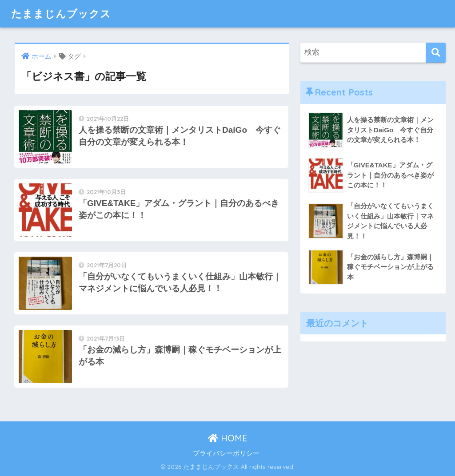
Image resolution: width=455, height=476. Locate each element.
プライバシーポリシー (226, 453)
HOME (228, 438)
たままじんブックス (61, 14)
